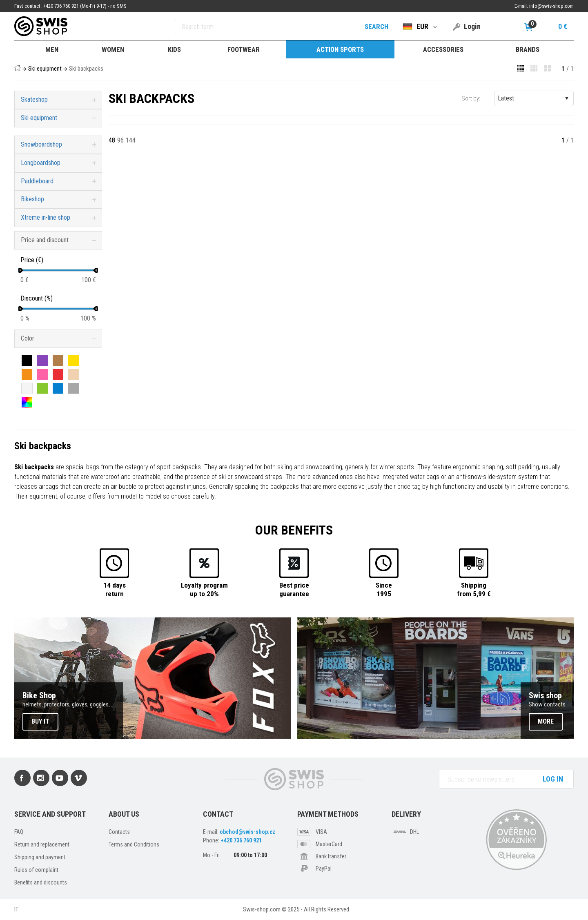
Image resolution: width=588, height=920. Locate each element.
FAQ (19, 832)
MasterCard (329, 844)
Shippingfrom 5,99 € (474, 589)
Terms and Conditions (134, 844)
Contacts (119, 832)
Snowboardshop (41, 144)
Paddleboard (37, 181)
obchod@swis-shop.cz (247, 832)
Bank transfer (331, 856)
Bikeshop (32, 199)
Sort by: (471, 98)
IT (16, 909)
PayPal (324, 869)
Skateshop (34, 99)
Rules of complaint (36, 870)
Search (376, 27)
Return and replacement (42, 844)
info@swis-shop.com (551, 6)
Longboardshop (41, 163)
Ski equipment (45, 69)
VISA (321, 832)
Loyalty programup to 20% (204, 589)
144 (131, 140)
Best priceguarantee (294, 589)
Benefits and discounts (41, 882)
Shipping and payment (40, 857)
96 (120, 140)
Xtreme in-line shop (46, 217)
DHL (414, 832)
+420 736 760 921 (241, 840)
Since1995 (384, 589)
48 (112, 140)
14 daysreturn (115, 589)
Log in (553, 779)
